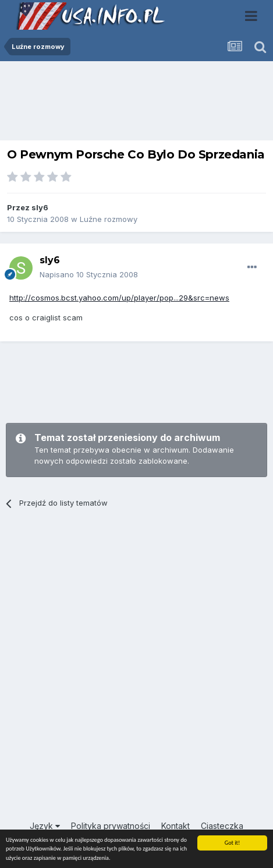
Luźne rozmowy (109, 219)
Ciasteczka (222, 826)
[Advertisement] (137, 104)
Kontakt (175, 826)
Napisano (89, 274)
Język (45, 826)
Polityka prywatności (111, 826)
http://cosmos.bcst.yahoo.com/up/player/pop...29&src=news (119, 298)
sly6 (40, 207)
